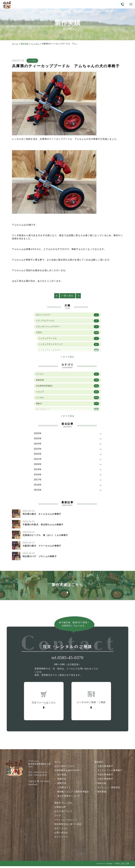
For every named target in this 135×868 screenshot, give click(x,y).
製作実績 (25, 44)
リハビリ (67, 375)
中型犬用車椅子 (105, 777)
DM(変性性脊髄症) (67, 387)
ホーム (15, 44)
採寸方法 (62, 777)
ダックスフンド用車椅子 (110, 773)
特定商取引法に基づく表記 (68, 826)
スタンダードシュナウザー (67, 327)
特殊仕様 (102, 785)
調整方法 (62, 785)
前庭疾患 (67, 381)
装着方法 (62, 781)
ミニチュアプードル (69, 339)
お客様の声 (60, 809)
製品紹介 (99, 764)
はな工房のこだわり (65, 768)
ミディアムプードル (67, 322)
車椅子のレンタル (63, 805)
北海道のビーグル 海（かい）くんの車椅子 (45, 536)
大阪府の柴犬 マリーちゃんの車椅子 (42, 546)
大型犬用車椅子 (105, 781)
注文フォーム (61, 830)
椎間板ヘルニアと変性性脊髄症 (73, 794)
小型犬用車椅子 (105, 768)
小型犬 (67, 333)
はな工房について (63, 813)
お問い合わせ (61, 835)
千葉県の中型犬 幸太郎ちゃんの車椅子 (43, 525)
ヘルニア (67, 393)
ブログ (58, 818)
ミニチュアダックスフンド (69, 345)
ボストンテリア (67, 316)
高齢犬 (67, 405)
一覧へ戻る (67, 296)
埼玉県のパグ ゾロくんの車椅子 (40, 557)
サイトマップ (61, 839)
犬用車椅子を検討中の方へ (68, 773)
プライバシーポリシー (66, 822)
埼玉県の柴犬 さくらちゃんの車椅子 (42, 515)
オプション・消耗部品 (109, 790)
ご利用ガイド (64, 790)
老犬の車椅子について (69, 798)
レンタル (35, 44)
